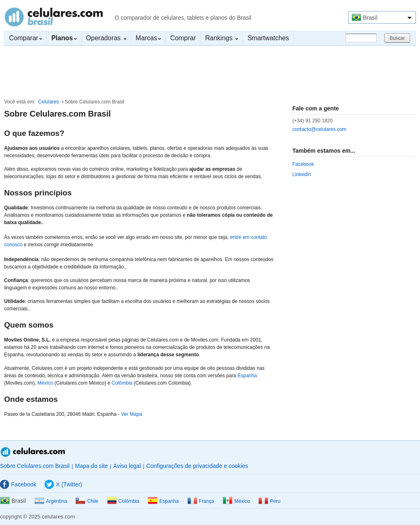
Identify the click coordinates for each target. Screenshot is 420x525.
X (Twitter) (63, 484)
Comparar (25, 38)
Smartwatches (268, 38)
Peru (269, 501)
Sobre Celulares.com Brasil (35, 466)
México (45, 383)
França (201, 501)
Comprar (183, 38)
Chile (87, 501)
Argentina (51, 501)
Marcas (148, 38)
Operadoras (106, 38)
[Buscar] (361, 38)
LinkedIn (302, 174)
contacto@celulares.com (320, 129)
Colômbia (122, 383)
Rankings (221, 38)
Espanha (247, 376)
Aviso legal (127, 466)
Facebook (303, 164)
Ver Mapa (131, 414)
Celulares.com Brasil (54, 17)
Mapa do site (91, 466)
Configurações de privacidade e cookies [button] (197, 466)
